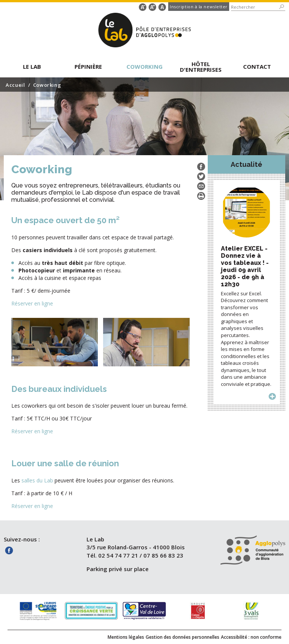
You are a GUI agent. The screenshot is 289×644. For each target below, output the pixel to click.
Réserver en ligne (32, 303)
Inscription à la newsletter (199, 7)
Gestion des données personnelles (183, 637)
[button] (32, 66)
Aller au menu (27, 6)
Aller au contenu (33, 6)
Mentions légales (126, 637)
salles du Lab (37, 480)
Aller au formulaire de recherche (56, 6)
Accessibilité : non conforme (251, 637)
